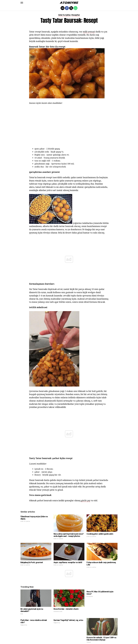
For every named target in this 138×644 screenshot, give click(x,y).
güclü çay (86, 409)
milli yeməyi (89, 32)
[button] (22, 3)
